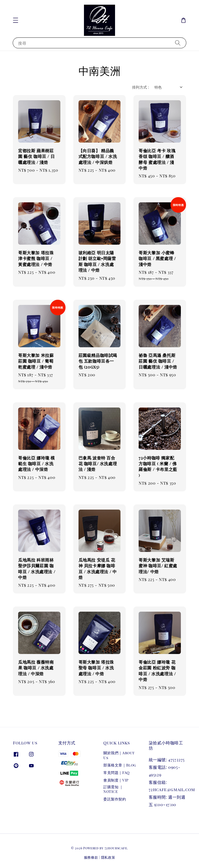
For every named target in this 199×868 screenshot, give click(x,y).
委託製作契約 (115, 799)
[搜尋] (178, 43)
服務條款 (91, 857)
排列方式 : (141, 87)
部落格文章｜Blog (120, 765)
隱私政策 (108, 857)
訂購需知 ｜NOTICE (113, 789)
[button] (16, 20)
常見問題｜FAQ (116, 773)
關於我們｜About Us (119, 755)
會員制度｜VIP (116, 780)
